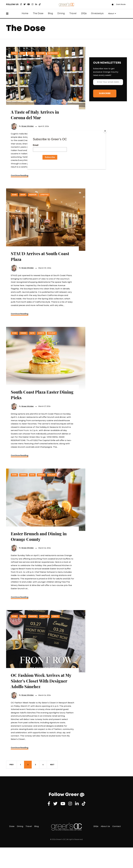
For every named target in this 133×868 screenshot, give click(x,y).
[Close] (105, 131)
